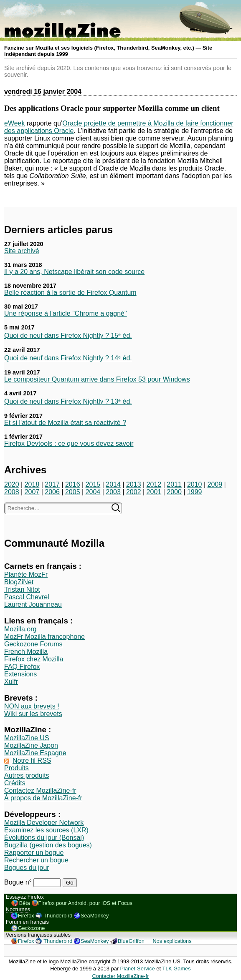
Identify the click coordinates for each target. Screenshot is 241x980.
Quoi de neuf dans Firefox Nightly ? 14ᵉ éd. (68, 358)
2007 (32, 492)
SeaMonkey (95, 916)
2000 (174, 492)
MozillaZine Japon (31, 745)
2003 (113, 492)
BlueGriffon (131, 941)
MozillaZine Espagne (35, 753)
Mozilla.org (20, 629)
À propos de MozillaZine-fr (43, 798)
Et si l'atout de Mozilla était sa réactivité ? (65, 423)
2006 (52, 492)
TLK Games (176, 969)
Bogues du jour (27, 868)
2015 (93, 484)
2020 (12, 484)
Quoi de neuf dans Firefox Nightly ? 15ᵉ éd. (68, 335)
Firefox (26, 916)
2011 (174, 484)
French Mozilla (26, 652)
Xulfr (11, 682)
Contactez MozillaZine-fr (40, 790)
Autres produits (27, 775)
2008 (12, 492)
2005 (73, 492)
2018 (32, 484)
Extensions (20, 674)
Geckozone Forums (33, 644)
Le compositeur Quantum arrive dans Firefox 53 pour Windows (97, 379)
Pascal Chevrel (27, 597)
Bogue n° (19, 882)
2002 (134, 492)
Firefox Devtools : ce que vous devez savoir (69, 444)
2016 (73, 484)
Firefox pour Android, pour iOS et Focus (85, 903)
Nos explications (172, 941)
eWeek (15, 123)
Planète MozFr (26, 574)
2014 (113, 484)
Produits (16, 768)
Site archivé (22, 251)
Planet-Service (138, 969)
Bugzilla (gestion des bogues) (48, 845)
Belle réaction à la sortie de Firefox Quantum (70, 293)
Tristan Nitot (22, 589)
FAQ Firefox (22, 667)
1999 (195, 492)
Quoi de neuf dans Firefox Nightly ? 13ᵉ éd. (68, 401)
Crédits (15, 783)
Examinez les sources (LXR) (46, 830)
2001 (154, 492)
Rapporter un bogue (34, 853)
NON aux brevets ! (32, 706)
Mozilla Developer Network (44, 823)
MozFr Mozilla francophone (44, 637)
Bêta (25, 903)
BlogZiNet (19, 582)
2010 (195, 484)
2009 (215, 484)
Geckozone (32, 928)
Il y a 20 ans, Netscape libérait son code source (74, 272)
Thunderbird (58, 916)
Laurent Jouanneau (33, 604)
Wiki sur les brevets (33, 714)
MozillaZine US (27, 738)
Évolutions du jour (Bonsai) (44, 838)
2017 (52, 484)
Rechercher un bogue (36, 860)
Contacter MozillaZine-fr (121, 976)
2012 (154, 484)
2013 (134, 484)
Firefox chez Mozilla (34, 659)
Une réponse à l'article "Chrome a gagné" (66, 313)
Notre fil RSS (32, 760)
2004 (93, 492)
